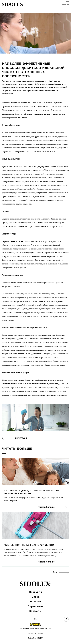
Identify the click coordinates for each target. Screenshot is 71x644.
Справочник (36, 606)
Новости (35, 602)
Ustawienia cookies (36, 633)
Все (55, 572)
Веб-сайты (35, 638)
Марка (35, 597)
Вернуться (21, 438)
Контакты (35, 611)
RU (36, 619)
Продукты (36, 592)
